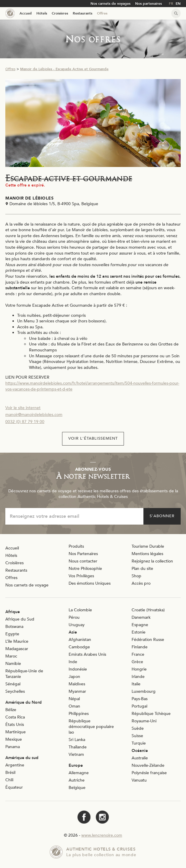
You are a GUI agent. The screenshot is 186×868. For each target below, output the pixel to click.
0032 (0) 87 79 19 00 (25, 422)
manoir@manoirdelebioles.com (34, 415)
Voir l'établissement (93, 438)
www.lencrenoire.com (102, 835)
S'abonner (162, 516)
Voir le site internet (23, 408)
